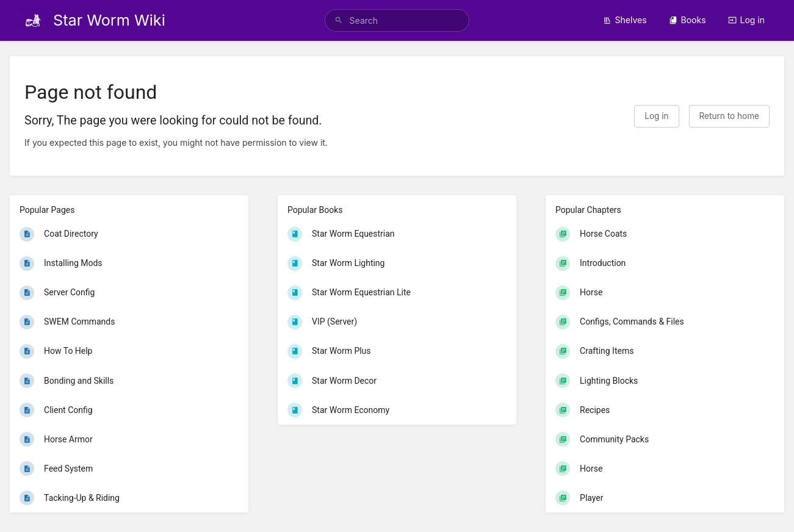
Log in (747, 20)
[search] (397, 20)
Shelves (625, 20)
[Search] (339, 20)
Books (688, 20)
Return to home (729, 116)
